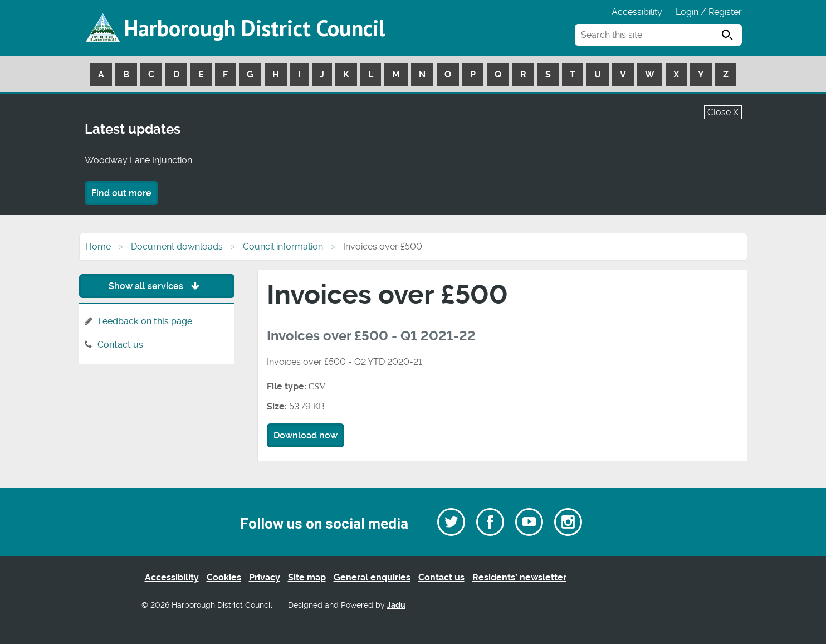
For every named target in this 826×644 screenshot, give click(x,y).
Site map (307, 577)
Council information (283, 247)
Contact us (120, 345)
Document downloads (177, 247)
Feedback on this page (145, 321)
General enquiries (372, 577)
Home (98, 247)
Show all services (157, 286)
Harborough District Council (255, 28)
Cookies (224, 577)
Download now (306, 435)
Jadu (396, 605)
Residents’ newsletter (519, 577)
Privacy (265, 577)
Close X (723, 112)
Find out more (121, 193)
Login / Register (709, 12)
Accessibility (637, 12)
